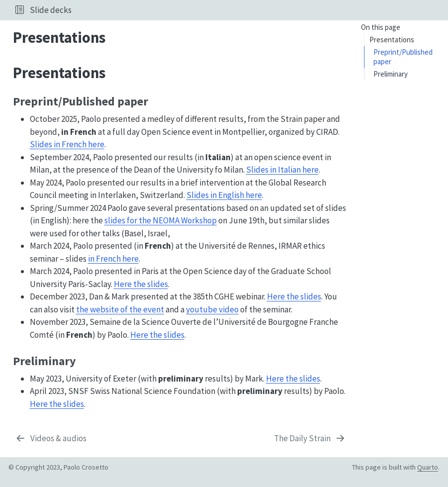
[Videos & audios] (51, 439)
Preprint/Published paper (403, 57)
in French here (113, 259)
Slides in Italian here (282, 170)
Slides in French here (67, 144)
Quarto (428, 467)
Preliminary (391, 74)
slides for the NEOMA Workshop (161, 220)
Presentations (392, 40)
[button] (20, 10)
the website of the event (120, 309)
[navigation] (258, 10)
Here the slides (141, 284)
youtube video (212, 309)
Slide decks (51, 10)
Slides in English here (224, 195)
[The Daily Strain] (310, 439)
